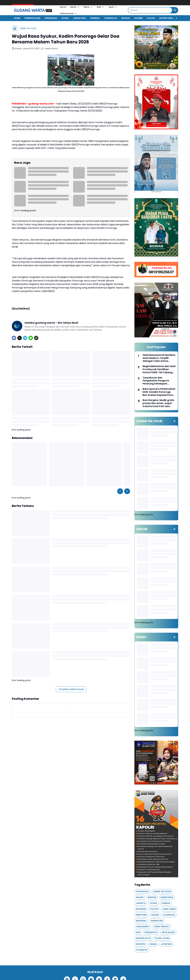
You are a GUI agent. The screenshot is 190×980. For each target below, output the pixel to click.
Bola (101, 7)
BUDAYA (126, 18)
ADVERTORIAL (166, 18)
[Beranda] (15, 28)
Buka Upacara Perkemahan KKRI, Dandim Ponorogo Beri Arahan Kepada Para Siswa (159, 392)
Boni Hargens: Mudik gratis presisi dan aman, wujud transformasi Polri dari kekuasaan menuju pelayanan (158, 403)
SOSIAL (65, 18)
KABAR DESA (80, 18)
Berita (75, 7)
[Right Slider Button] (175, 18)
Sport (113, 7)
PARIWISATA (111, 18)
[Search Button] (175, 10)
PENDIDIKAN (51, 18)
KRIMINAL (95, 18)
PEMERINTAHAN (32, 18)
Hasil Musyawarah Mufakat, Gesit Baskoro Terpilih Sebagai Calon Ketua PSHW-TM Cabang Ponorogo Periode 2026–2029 (159, 358)
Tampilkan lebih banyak (71, 689)
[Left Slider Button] (120, 491)
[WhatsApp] (31, 338)
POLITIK (151, 18)
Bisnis (88, 7)
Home (63, 7)
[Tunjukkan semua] (174, 421)
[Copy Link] (36, 338)
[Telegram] (25, 338)
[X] (20, 338)
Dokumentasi (68, 13)
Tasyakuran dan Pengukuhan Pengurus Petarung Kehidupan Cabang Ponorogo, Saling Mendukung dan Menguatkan (158, 381)
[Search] (150, 10)
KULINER (138, 18)
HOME (17, 18)
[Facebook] (14, 338)
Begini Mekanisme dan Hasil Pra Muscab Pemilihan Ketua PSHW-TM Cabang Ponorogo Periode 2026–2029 (159, 369)
